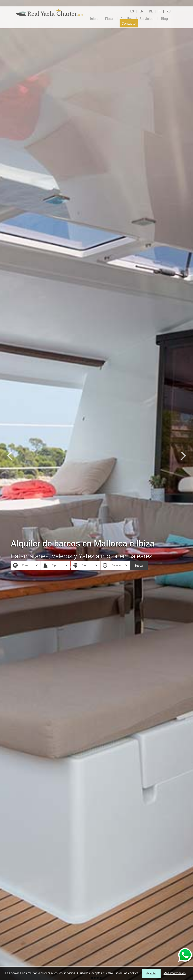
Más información (175, 973)
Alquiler (126, 19)
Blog (164, 19)
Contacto (128, 23)
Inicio (94, 19)
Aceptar (151, 973)
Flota (109, 19)
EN (141, 11)
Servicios (147, 19)
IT (160, 11)
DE (151, 11)
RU (169, 11)
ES (132, 11)
